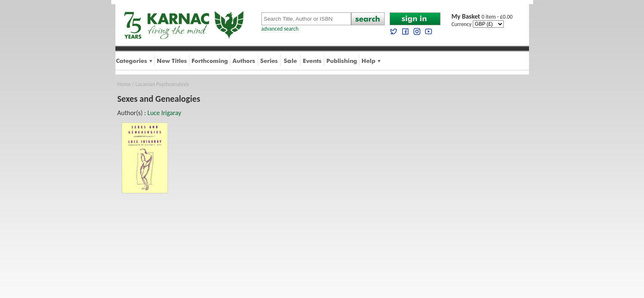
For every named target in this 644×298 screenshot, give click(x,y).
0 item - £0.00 (482, 17)
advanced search (280, 29)
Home (124, 84)
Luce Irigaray (164, 113)
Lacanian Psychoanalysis (162, 84)
